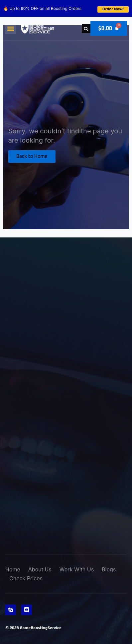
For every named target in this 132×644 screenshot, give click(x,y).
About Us (40, 569)
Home (13, 569)
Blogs (109, 569)
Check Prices (26, 578)
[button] (10, 29)
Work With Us (77, 569)
